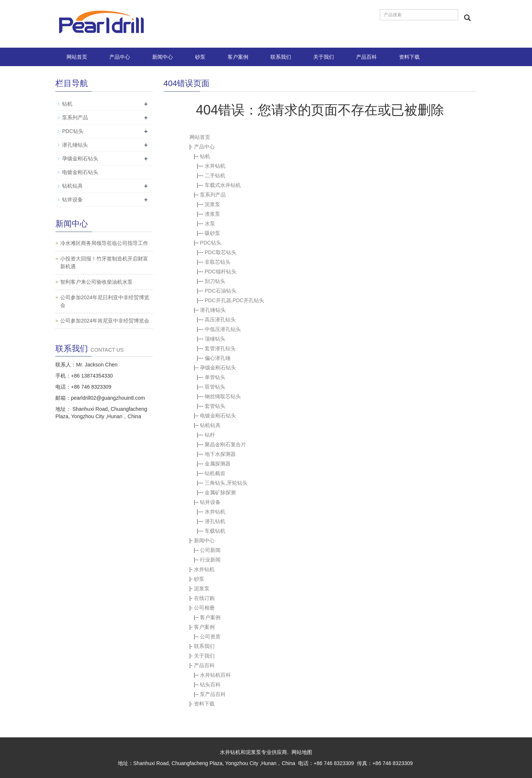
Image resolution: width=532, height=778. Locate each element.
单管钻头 (215, 377)
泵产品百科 (213, 694)
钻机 (205, 156)
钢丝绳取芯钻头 (223, 396)
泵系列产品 (213, 195)
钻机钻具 (210, 425)
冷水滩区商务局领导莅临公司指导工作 (104, 243)
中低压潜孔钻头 (223, 329)
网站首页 (77, 57)
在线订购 (204, 598)
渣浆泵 (212, 214)
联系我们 (281, 57)
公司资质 (210, 637)
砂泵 (200, 57)
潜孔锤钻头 (213, 310)
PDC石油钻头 (221, 291)
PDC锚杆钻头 (221, 272)
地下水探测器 (220, 454)
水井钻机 (215, 166)
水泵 (210, 223)
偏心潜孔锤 (218, 358)
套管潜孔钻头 (220, 348)
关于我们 (324, 57)
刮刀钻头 (215, 281)
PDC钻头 (211, 243)
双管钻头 (215, 387)
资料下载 (409, 57)
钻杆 (210, 435)
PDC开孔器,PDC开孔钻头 (234, 300)
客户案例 (238, 57)
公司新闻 (210, 550)
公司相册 (204, 608)
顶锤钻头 (215, 339)
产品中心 (120, 57)
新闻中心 (163, 57)
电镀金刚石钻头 (218, 416)
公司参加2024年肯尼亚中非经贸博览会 (105, 321)
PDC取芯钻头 (221, 252)
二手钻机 (215, 175)
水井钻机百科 (215, 675)
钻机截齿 (215, 473)
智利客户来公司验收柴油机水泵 (96, 282)
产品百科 (366, 57)
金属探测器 (218, 464)
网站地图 (302, 752)
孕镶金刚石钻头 (218, 368)
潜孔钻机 (215, 521)
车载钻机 (215, 531)
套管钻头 (215, 406)
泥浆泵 (212, 204)
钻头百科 (210, 685)
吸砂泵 (212, 233)
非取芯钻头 (218, 262)
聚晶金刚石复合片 (225, 444)
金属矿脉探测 (220, 492)
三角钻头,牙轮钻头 (226, 483)
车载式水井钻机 (223, 185)
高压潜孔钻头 (220, 320)
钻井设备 (210, 502)
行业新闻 (210, 560)
